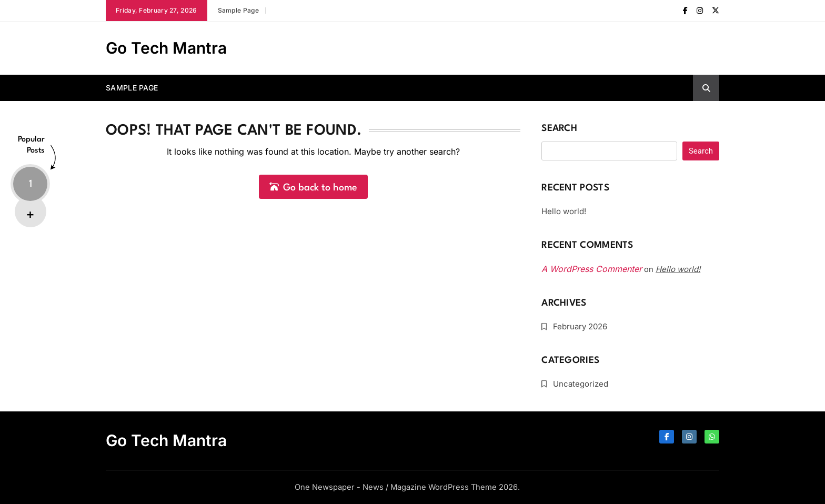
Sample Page (238, 10)
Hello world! (564, 211)
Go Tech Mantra (166, 48)
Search (559, 129)
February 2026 (580, 326)
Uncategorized (581, 384)
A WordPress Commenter (592, 269)
